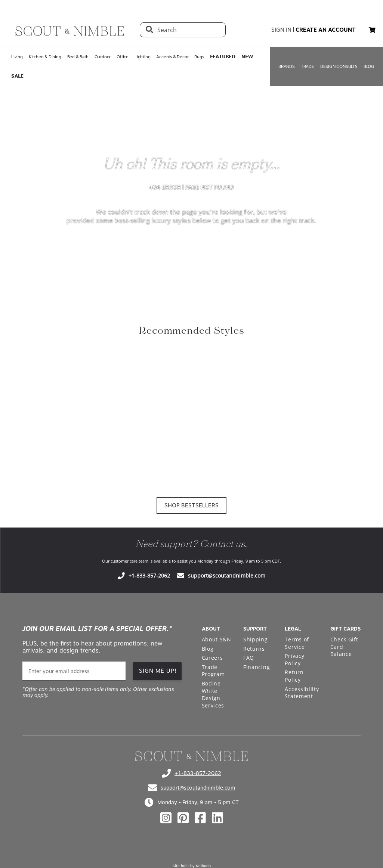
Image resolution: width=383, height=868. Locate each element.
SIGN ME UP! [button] (158, 671)
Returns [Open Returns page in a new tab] (254, 649)
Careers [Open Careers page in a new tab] (212, 658)
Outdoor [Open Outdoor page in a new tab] (103, 57)
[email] (74, 671)
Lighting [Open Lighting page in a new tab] (142, 57)
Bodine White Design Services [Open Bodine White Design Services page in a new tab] (213, 694)
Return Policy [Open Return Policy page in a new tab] (294, 676)
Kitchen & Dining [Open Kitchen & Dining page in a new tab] (45, 57)
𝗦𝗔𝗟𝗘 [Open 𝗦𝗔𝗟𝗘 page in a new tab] (17, 76)
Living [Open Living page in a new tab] (17, 57)
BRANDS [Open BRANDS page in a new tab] (287, 66)
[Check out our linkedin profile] (217, 818)
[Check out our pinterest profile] (183, 818)
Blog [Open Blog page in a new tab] (208, 649)
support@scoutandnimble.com (227, 575)
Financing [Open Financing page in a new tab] (257, 667)
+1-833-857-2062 (149, 575)
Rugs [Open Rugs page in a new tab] (199, 57)
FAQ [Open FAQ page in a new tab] (249, 658)
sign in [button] (281, 30)
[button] (372, 30)
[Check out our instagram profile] (166, 818)
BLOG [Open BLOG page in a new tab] (369, 66)
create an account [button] (326, 30)
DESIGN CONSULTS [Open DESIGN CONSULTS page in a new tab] (339, 66)
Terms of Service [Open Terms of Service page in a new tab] (297, 643)
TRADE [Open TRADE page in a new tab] (308, 66)
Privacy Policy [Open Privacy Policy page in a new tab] (294, 659)
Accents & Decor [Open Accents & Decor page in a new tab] (172, 57)
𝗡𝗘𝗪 (247, 57)
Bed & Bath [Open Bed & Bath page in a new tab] (78, 57)
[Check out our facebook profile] (200, 818)
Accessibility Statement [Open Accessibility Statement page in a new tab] (302, 693)
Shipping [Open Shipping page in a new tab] (256, 639)
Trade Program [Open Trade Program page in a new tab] (213, 671)
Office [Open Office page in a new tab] (123, 57)
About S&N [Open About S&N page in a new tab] (217, 639)
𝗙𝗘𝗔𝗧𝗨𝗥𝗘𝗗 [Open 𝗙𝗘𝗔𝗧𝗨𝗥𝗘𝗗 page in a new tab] (223, 57)
